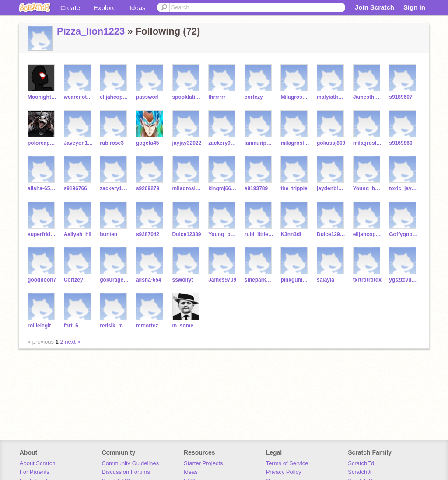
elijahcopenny (368, 234)
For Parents (35, 472)
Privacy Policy (284, 472)
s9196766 (75, 188)
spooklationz (187, 97)
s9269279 (148, 188)
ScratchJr (360, 472)
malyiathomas (331, 97)
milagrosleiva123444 (295, 143)
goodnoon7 (42, 280)
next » (72, 342)
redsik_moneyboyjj (114, 326)
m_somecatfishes (187, 326)
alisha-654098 (42, 188)
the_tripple (294, 188)
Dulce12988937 (331, 234)
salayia (325, 280)
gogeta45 (148, 143)
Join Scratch (374, 7)
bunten (108, 234)
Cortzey (73, 280)
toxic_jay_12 (404, 188)
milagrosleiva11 (368, 143)
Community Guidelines (130, 463)
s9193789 (256, 188)
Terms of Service (287, 463)
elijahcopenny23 (114, 97)
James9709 (222, 280)
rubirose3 (112, 143)
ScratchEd (361, 463)
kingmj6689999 (223, 188)
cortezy (254, 97)
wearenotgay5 (79, 97)
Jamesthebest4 (368, 97)
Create (70, 8)
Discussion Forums (126, 472)
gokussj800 (331, 143)
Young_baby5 (223, 234)
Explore (105, 8)
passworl (147, 97)
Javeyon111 (79, 143)
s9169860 (401, 143)
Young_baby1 (368, 188)
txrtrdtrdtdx (367, 280)
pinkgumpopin (295, 280)
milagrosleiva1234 (187, 188)
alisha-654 (149, 280)
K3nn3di (291, 234)
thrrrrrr (217, 97)
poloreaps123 (42, 143)
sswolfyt (183, 280)
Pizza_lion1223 (91, 31)
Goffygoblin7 (404, 234)
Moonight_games (42, 97)
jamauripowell (259, 143)
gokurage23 (114, 280)
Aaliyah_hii (78, 234)
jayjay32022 (187, 143)
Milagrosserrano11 (295, 97)
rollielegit (39, 326)
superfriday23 (42, 234)
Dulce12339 (187, 234)
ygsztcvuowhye (404, 280)
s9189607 (401, 97)
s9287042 (148, 234)
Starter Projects (203, 463)
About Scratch (38, 463)
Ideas (138, 8)
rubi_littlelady (259, 234)
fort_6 (71, 326)
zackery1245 (114, 188)
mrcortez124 (151, 326)
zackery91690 (223, 143)
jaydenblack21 (331, 188)
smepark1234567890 (259, 280)
